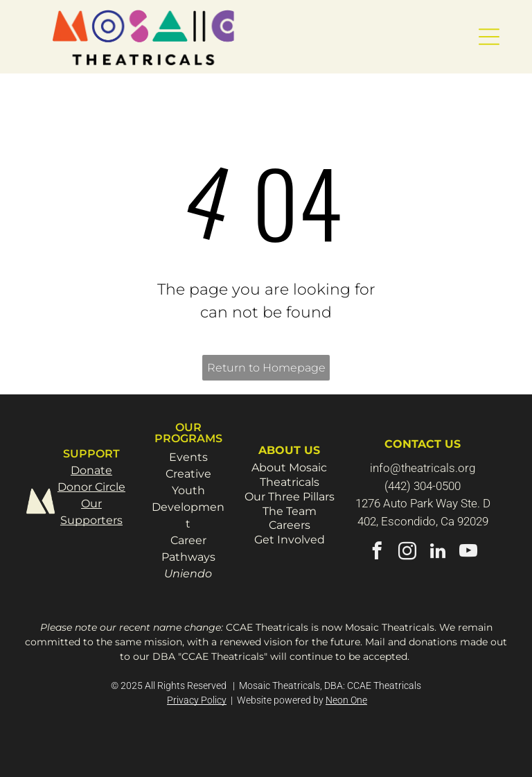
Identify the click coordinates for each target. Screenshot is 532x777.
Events (188, 457)
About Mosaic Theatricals (289, 475)
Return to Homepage (266, 368)
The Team (290, 511)
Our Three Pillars (290, 497)
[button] (489, 37)
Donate (91, 470)
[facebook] (377, 553)
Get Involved (290, 540)
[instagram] (408, 553)
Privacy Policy (197, 700)
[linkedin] (438, 553)
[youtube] (469, 553)
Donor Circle (91, 487)
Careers (290, 525)
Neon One (346, 700)
